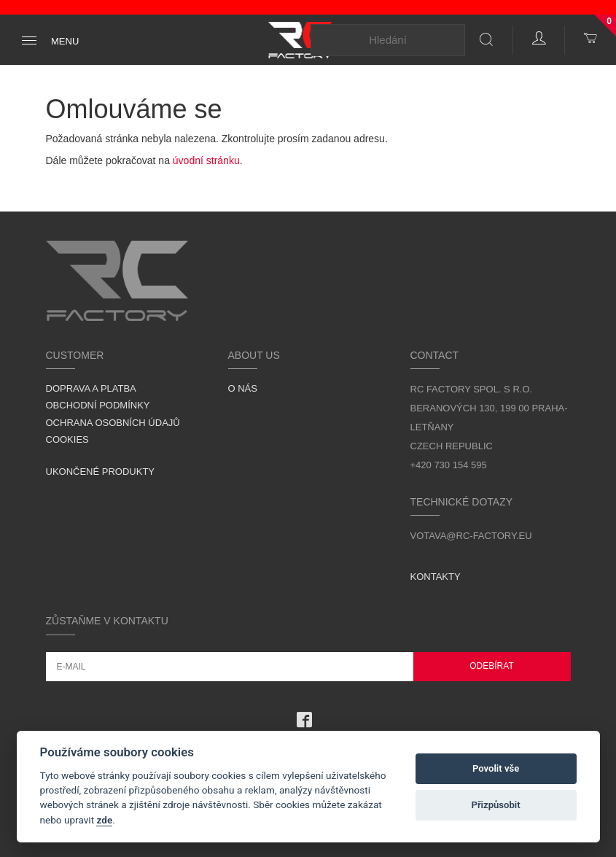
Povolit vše (496, 768)
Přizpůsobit (495, 805)
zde (104, 820)
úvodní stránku (206, 160)
